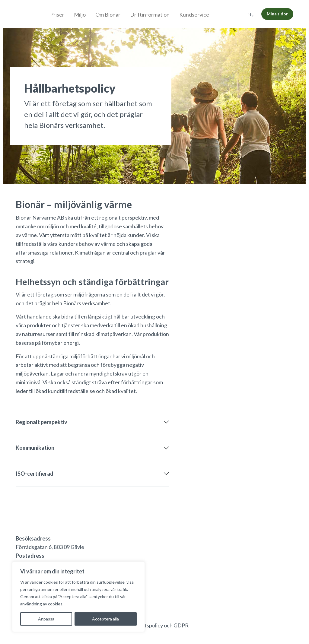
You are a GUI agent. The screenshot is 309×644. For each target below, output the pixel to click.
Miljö (80, 14)
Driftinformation (150, 14)
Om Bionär (108, 14)
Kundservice (194, 14)
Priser (57, 14)
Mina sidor (277, 14)
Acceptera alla (105, 619)
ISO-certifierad (35, 474)
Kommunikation (35, 448)
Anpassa (46, 619)
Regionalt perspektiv (41, 422)
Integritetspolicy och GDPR (156, 625)
